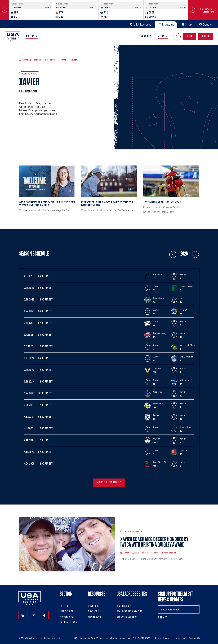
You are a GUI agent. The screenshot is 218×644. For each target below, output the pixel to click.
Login (206, 36)
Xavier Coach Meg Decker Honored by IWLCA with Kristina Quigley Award (154, 542)
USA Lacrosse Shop (127, 617)
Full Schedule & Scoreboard (207, 10)
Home (25, 60)
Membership (95, 617)
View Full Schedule (109, 483)
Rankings (146, 36)
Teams (63, 60)
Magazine (166, 24)
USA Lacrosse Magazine (129, 612)
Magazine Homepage (44, 60)
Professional (67, 617)
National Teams (68, 622)
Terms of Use (179, 638)
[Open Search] (177, 37)
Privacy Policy (162, 638)
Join (189, 36)
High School (67, 612)
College (64, 606)
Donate (205, 24)
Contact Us (94, 612)
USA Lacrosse (141, 24)
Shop (187, 24)
